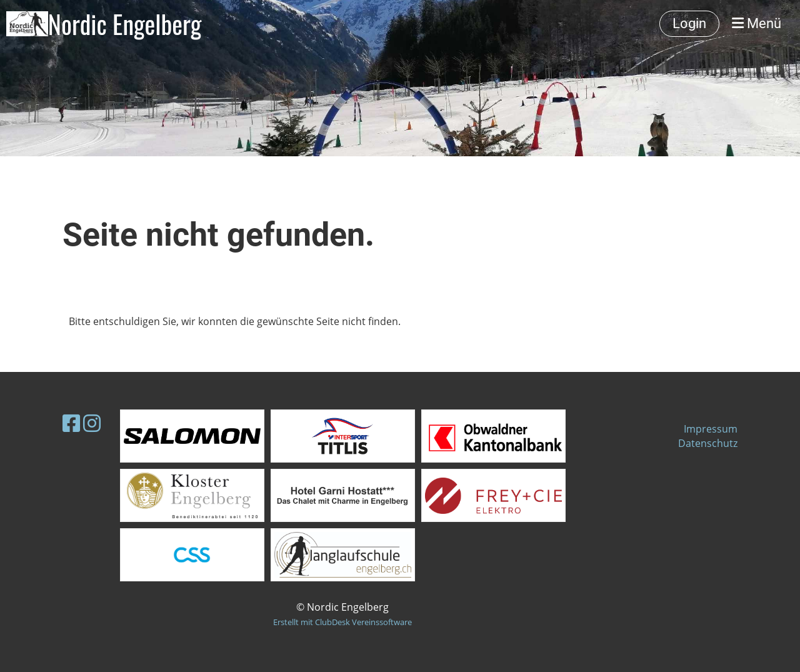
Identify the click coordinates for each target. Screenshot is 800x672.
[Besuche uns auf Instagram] (92, 423)
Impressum (711, 429)
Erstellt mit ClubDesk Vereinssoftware (342, 622)
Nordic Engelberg (125, 24)
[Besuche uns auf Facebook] (71, 423)
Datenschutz (708, 443)
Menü (757, 23)
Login (689, 23)
